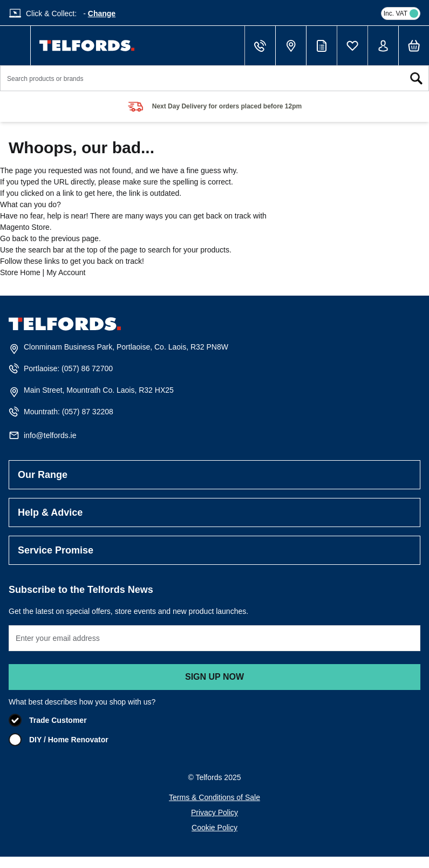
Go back (14, 238)
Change (102, 13)
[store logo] (87, 46)
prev (15, 107)
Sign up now (214, 677)
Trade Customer (58, 720)
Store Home (20, 272)
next (414, 107)
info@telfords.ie (50, 435)
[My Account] (383, 46)
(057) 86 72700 (87, 368)
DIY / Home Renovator (69, 740)
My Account (66, 272)
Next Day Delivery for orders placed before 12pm (227, 106)
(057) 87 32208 (88, 412)
